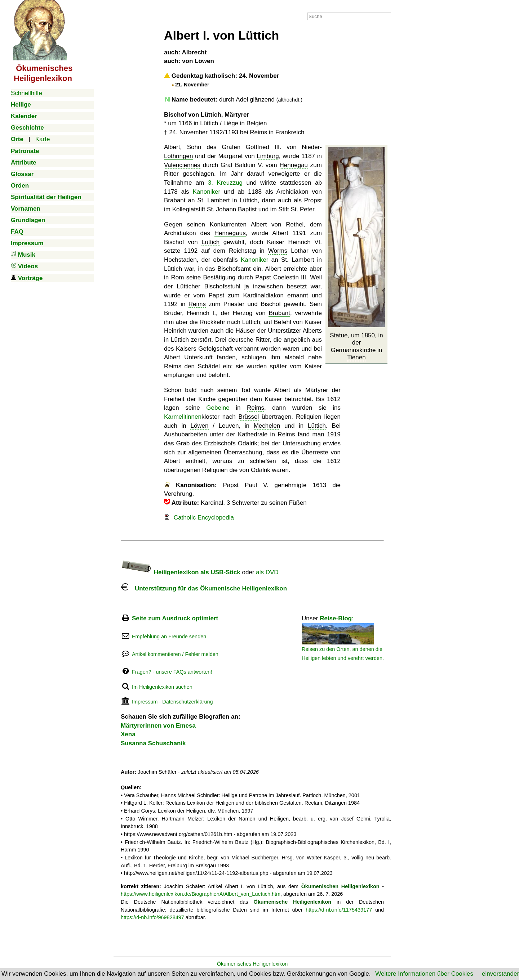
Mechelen (267, 426)
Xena (128, 734)
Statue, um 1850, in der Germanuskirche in (356, 347)
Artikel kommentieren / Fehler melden (175, 654)
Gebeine (218, 408)
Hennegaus (230, 233)
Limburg (268, 156)
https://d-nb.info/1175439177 (339, 910)
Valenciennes (182, 165)
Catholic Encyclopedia (204, 518)
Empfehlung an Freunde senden (169, 637)
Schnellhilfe (26, 93)
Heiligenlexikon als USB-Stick (181, 572)
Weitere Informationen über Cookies (424, 974)
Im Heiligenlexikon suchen (162, 687)
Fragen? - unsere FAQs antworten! (172, 672)
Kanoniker (207, 192)
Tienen (356, 357)
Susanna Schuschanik (153, 743)
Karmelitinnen (183, 417)
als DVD (267, 572)
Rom (177, 277)
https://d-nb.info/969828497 (152, 917)
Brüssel (249, 417)
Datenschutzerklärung (187, 702)
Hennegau (294, 165)
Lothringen (178, 156)
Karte (43, 139)
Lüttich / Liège (219, 123)
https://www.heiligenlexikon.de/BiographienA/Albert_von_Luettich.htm (201, 894)
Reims (258, 132)
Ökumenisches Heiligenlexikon (252, 964)
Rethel (295, 224)
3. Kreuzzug (225, 183)
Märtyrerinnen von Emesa (158, 726)
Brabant (175, 200)
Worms (278, 251)
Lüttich (249, 200)
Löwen (199, 426)
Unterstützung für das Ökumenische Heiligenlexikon (204, 588)
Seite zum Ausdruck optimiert (175, 618)
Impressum (145, 702)
